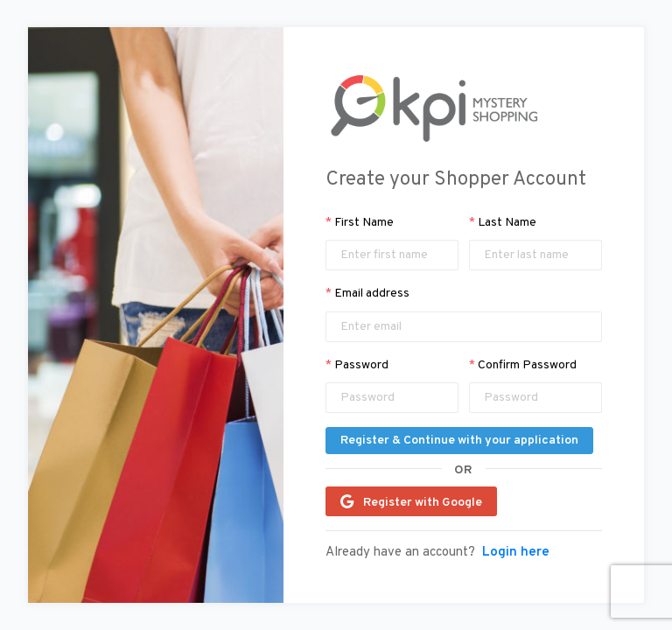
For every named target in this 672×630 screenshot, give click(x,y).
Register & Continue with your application (459, 441)
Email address (367, 294)
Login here (516, 553)
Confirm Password (523, 365)
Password (357, 365)
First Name (360, 223)
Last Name (503, 223)
